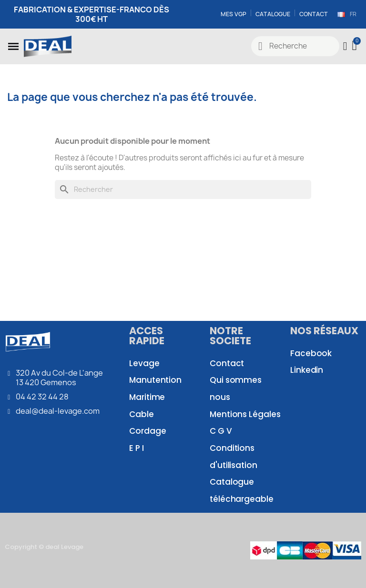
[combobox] (295, 46)
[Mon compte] (345, 46)
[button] (13, 46)
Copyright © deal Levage (44, 547)
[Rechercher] (183, 189)
